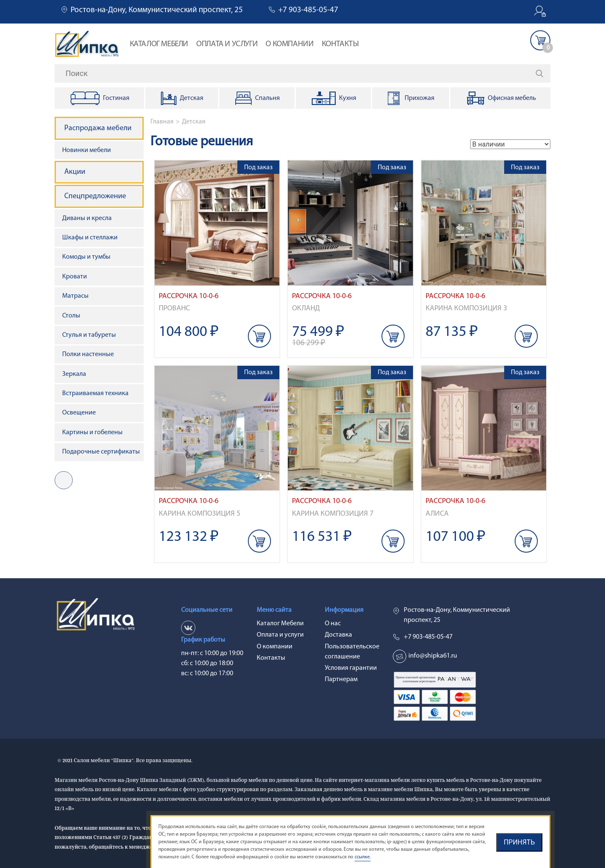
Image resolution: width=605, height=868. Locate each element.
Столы (71, 316)
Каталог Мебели (159, 44)
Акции (75, 172)
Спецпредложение (95, 196)
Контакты (340, 44)
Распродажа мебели (98, 128)
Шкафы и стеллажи (90, 238)
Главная (162, 122)
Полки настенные (88, 354)
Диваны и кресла (87, 218)
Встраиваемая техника (95, 393)
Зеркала (74, 374)
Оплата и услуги (227, 44)
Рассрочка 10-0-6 (189, 296)
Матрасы (75, 296)
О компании (289, 44)
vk (64, 480)
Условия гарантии (351, 668)
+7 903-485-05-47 (308, 10)
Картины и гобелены (92, 433)
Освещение (79, 413)
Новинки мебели (87, 150)
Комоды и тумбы (86, 257)
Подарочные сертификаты (101, 452)
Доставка (338, 635)
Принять (519, 842)
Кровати (75, 277)
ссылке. (363, 857)
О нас (333, 624)
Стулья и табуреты (89, 335)
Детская (194, 122)
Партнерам (341, 679)
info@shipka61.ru (433, 656)
